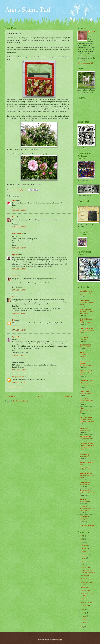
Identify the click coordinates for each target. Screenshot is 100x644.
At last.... (84, 599)
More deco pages (85, 501)
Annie (14, 200)
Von (13, 217)
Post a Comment (15, 387)
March (84, 616)
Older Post (69, 396)
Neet (14, 297)
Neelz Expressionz (86, 310)
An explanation (84, 484)
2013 (81, 539)
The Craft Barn (85, 399)
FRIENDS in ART (86, 371)
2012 (81, 542)
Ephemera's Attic (85, 490)
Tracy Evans (84, 338)
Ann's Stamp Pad (28, 9)
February (85, 619)
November (85, 548)
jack (14, 320)
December (85, 545)
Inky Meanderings (86, 473)
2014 (81, 536)
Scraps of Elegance (18, 377)
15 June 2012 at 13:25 (19, 210)
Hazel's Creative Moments (85, 363)
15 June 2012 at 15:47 (19, 248)
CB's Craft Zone (85, 483)
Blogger (59, 640)
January (84, 623)
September (85, 555)
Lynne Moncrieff (18, 234)
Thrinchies (83, 339)
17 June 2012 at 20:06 (19, 330)
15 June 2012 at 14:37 (19, 227)
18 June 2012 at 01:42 (19, 382)
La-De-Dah (83, 507)
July (83, 561)
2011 (81, 627)
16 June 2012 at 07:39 (19, 290)
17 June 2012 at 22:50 (19, 370)
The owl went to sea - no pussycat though (88, 572)
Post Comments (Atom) (20, 401)
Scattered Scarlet (85, 436)
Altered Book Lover (86, 291)
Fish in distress (86, 579)
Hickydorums (84, 300)
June (83, 565)
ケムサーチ (16, 327)
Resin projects (84, 457)
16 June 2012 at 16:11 (19, 313)
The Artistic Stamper (87, 444)
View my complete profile (85, 63)
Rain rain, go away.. (87, 602)
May (83, 610)
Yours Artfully (84, 455)
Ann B (93, 32)
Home (39, 396)
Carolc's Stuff (84, 391)
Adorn (82, 352)
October (84, 552)
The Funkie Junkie (86, 417)
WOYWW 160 (86, 567)
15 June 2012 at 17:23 (19, 269)
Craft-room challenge (87, 525)
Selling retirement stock (87, 393)
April (83, 613)
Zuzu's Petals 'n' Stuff (87, 328)
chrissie (15, 276)
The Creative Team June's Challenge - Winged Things (87, 447)
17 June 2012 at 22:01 (19, 355)
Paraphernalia (84, 516)
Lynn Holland (17, 337)
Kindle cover (85, 587)
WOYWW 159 (86, 576)
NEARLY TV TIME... (86, 323)
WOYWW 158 (86, 590)
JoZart (82, 408)
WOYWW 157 (86, 605)
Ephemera (16, 255)
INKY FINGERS (85, 345)
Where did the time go (86, 438)
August (84, 558)
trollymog (83, 499)
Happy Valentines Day (86, 365)
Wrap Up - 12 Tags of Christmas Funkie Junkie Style (87, 421)
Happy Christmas (85, 431)
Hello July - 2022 (85, 347)
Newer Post (10, 396)
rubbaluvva (84, 429)
